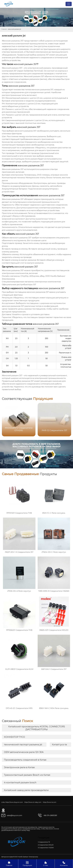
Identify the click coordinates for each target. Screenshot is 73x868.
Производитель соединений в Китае (25, 760)
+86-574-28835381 (50, 815)
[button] (67, 419)
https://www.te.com (50, 802)
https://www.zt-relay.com (33, 802)
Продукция (27, 864)
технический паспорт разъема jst (23, 745)
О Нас (46, 864)
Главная (4, 29)
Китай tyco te (59, 745)
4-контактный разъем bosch (20, 783)
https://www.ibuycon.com (14, 802)
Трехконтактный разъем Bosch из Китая (27, 775)
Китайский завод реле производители (26, 790)
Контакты (64, 864)
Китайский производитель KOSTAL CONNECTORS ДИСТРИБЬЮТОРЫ (37, 728)
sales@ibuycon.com (14, 815)
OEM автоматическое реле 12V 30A (24, 752)
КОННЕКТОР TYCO (14, 737)
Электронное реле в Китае (19, 767)
